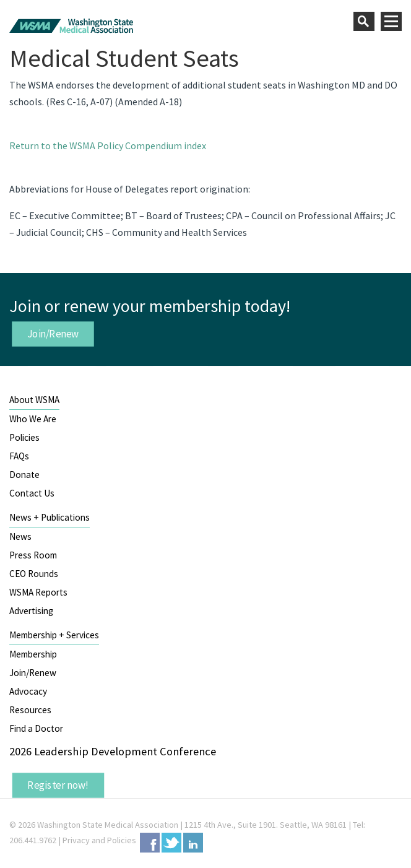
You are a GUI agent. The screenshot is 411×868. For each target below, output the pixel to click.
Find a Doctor (36, 728)
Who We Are (33, 419)
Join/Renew (53, 334)
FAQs (19, 456)
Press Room (33, 555)
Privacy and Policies (99, 840)
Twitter (171, 843)
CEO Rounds (34, 574)
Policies (24, 437)
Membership (33, 654)
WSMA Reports (38, 592)
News (20, 536)
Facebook (150, 843)
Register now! (58, 785)
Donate (24, 475)
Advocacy (28, 691)
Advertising (31, 611)
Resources (30, 710)
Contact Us (32, 493)
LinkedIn (193, 843)
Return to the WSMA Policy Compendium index (108, 145)
